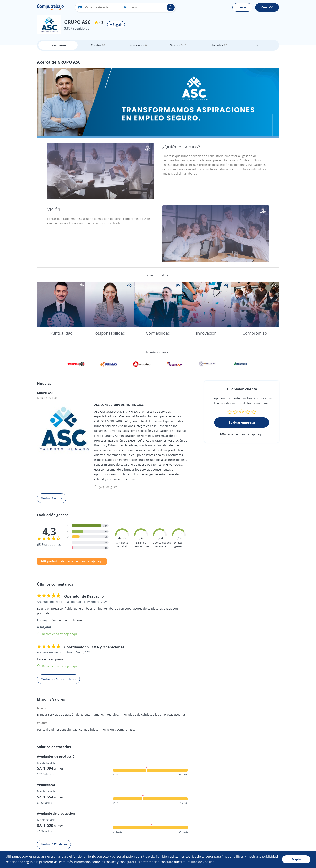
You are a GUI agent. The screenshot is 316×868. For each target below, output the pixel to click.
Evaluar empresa (242, 422)
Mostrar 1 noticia (52, 498)
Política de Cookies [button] (200, 862)
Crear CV (267, 7)
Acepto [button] (296, 859)
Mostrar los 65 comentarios (58, 679)
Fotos (258, 45)
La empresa (58, 45)
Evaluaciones (138, 45)
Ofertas (98, 45)
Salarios (178, 45)
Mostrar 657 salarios (54, 844)
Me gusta (106, 487)
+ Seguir (116, 25)
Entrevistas (218, 45)
